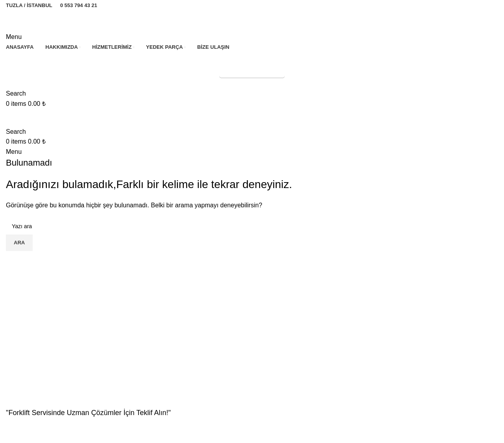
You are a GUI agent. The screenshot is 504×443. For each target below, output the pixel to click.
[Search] (16, 93)
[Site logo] (48, 20)
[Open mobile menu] (14, 37)
